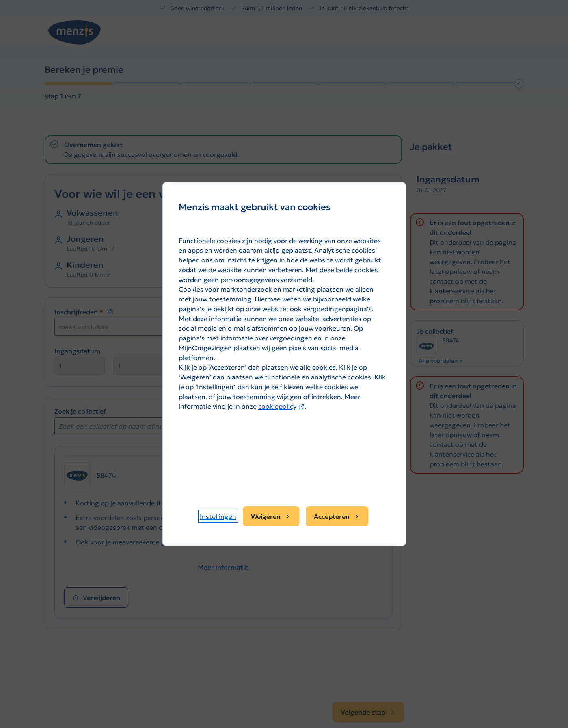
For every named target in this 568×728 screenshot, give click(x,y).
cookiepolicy (281, 406)
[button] (218, 516)
